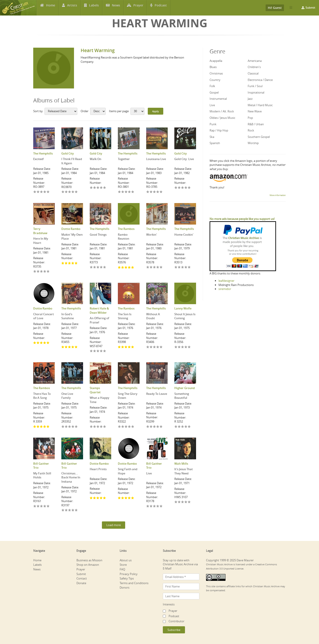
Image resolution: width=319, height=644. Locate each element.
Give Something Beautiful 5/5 (189, 427)
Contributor (176, 621)
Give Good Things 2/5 (95, 267)
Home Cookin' (184, 235)
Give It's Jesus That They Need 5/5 (189, 502)
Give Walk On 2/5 (95, 188)
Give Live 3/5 (155, 506)
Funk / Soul (255, 86)
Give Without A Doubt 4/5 (158, 347)
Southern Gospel (259, 137)
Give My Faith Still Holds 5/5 (48, 506)
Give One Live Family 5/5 (76, 427)
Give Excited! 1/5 (35, 192)
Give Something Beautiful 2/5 (179, 427)
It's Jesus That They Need (184, 471)
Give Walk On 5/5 (105, 188)
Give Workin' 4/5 (158, 267)
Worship (253, 143)
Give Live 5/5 (161, 506)
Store (123, 565)
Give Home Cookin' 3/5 (183, 267)
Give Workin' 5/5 (161, 267)
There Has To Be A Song (42, 396)
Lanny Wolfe (183, 308)
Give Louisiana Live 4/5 (158, 192)
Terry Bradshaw (40, 231)
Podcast (161, 8)
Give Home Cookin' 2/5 (179, 267)
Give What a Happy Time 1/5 (91, 427)
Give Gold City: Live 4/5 (186, 188)
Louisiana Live (156, 159)
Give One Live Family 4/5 (73, 427)
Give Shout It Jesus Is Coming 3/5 (183, 347)
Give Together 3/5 (126, 192)
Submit (310, 8)
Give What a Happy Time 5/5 (105, 427)
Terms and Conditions (134, 583)
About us (126, 560)
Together (124, 159)
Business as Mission (89, 560)
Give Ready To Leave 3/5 (155, 427)
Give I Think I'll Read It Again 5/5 (76, 192)
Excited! (39, 159)
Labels (94, 8)
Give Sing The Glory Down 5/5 (133, 427)
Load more (114, 525)
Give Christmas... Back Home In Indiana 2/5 (66, 510)
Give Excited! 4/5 (45, 192)
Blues (213, 67)
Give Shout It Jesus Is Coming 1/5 (176, 347)
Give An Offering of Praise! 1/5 (91, 351)
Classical (253, 73)
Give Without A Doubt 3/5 (155, 347)
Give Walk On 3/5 (98, 188)
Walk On (95, 159)
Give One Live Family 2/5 (66, 427)
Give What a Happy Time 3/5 (98, 427)
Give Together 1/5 (120, 192)
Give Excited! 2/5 (38, 192)
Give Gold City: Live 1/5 (176, 188)
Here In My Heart (41, 241)
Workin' (152, 235)
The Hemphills (43, 153)
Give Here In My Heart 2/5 (38, 272)
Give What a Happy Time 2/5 (95, 427)
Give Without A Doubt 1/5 (148, 347)
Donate (81, 583)
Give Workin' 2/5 (151, 267)
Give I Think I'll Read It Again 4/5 (73, 192)
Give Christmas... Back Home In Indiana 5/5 (76, 510)
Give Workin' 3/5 (155, 267)
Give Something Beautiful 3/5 (183, 427)
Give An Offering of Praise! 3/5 (98, 351)
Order (85, 111)
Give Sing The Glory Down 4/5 (129, 427)
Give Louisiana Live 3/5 (155, 192)
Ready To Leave (157, 394)
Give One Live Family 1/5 (63, 427)
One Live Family (67, 396)
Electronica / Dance (260, 80)
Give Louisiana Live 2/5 (151, 192)
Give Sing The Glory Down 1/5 (120, 427)
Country (215, 80)
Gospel (214, 92)
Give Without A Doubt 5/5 (161, 347)
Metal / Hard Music (260, 105)
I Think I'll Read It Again (72, 161)
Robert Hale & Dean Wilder (99, 310)
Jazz (250, 99)
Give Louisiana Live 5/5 (161, 192)
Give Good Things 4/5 (101, 267)
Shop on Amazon (88, 565)
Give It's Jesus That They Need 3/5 (183, 502)
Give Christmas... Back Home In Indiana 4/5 (73, 510)
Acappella (216, 61)
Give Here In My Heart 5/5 (48, 272)
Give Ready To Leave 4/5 (158, 427)
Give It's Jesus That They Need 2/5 (179, 502)
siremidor (225, 289)
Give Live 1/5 (148, 506)
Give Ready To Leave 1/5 (148, 427)
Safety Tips (127, 578)
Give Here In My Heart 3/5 (42, 272)
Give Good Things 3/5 (98, 267)
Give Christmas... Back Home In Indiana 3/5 (70, 510)
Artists (72, 8)
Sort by (38, 111)
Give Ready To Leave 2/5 (151, 427)
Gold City (68, 153)
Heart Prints (98, 469)
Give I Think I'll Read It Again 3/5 (70, 192)
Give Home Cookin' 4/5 (186, 267)
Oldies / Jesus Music (222, 118)
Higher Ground (185, 388)
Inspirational (256, 92)
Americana (255, 61)
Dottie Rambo (71, 229)
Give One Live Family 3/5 (70, 427)
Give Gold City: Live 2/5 (179, 188)
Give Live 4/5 (158, 506)
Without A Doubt (153, 316)
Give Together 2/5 (123, 192)
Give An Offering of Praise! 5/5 (105, 351)
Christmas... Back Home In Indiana (71, 477)
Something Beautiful (182, 396)
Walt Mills (181, 464)
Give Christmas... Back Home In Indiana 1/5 (63, 510)
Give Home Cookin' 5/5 (189, 267)
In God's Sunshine (68, 316)
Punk (213, 124)
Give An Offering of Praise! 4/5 (101, 351)
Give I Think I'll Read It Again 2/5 (66, 192)
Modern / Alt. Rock (222, 111)
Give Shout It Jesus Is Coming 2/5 (179, 347)
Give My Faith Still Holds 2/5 (38, 506)
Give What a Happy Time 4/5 (101, 427)
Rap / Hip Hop (219, 130)
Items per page (119, 111)
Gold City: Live (184, 159)
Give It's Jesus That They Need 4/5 (186, 502)
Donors (124, 587)
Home (51, 8)
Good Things (98, 235)
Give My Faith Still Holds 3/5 (42, 506)
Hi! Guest (275, 8)
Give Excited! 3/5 (42, 192)
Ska (212, 137)
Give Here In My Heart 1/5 (35, 272)
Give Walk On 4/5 (101, 188)
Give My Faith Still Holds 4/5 (45, 506)
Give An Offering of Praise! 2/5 (95, 351)
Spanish (215, 143)
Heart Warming (98, 50)
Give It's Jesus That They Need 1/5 (176, 502)
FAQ (122, 569)
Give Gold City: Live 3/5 (183, 188)
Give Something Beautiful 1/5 (176, 427)
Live (149, 473)
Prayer (138, 8)
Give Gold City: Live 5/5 (189, 188)
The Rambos (126, 229)
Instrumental (218, 99)
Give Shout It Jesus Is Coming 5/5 (189, 347)
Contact (82, 578)
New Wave (255, 111)
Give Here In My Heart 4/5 (45, 272)
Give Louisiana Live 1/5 (148, 192)
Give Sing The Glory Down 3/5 (126, 427)
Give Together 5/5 (133, 192)
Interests (169, 604)
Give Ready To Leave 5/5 (161, 427)
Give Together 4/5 (129, 192)
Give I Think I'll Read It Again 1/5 (63, 192)
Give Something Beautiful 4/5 (186, 427)
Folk (212, 86)
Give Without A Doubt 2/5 (151, 347)
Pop (250, 118)
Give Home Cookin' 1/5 (176, 267)
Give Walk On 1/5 (91, 188)
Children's (254, 67)
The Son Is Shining (125, 316)
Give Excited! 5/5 (48, 192)
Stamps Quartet (95, 390)
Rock (251, 130)
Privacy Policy (129, 574)
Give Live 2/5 (151, 506)
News (116, 8)
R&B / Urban (256, 124)
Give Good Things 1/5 (91, 267)
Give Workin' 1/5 (148, 267)
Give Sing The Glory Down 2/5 (123, 427)
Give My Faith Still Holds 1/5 (35, 506)
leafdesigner (226, 281)
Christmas (216, 73)
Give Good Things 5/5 (105, 267)
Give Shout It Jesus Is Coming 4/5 (186, 347)
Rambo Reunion (124, 237)
